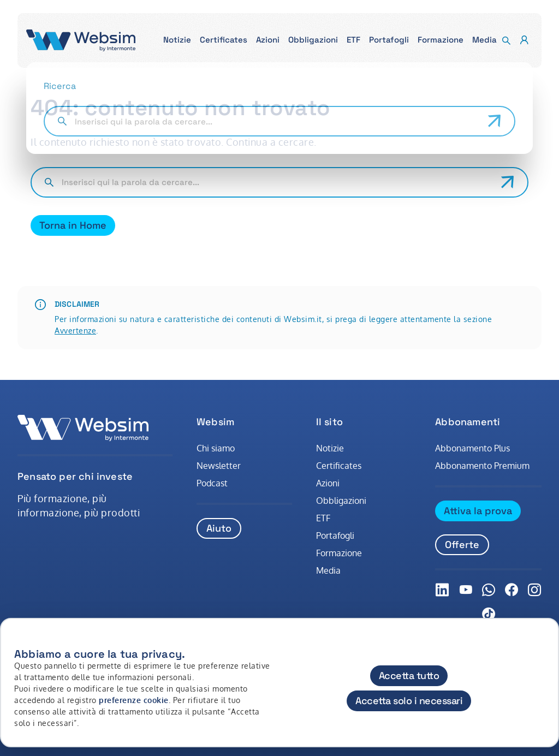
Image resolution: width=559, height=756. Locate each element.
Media (328, 570)
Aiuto (219, 528)
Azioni (328, 483)
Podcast (212, 483)
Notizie (330, 448)
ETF (323, 518)
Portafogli (335, 535)
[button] (177, 41)
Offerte (462, 544)
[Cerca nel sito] (277, 182)
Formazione (339, 553)
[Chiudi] (544, 645)
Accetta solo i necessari (409, 701)
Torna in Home (73, 225)
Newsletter (219, 466)
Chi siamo (216, 448)
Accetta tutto (409, 675)
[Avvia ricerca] (508, 182)
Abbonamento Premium (482, 466)
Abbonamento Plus (472, 448)
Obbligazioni (341, 501)
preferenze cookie (134, 700)
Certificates (339, 466)
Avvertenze (75, 331)
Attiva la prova (478, 511)
